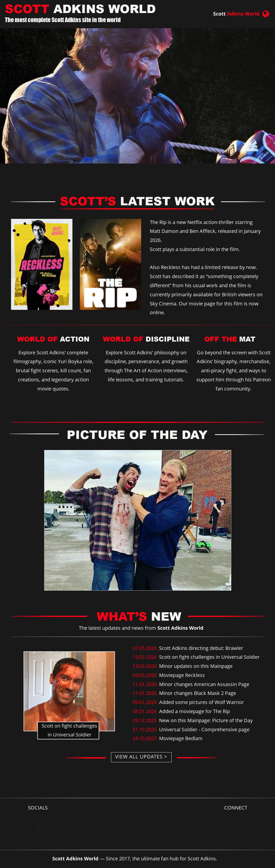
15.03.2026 (146, 657)
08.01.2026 (145, 711)
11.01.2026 (145, 684)
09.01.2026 (145, 702)
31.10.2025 (145, 729)
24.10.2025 (146, 738)
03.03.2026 (145, 675)
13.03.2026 (145, 666)
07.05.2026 (146, 648)
